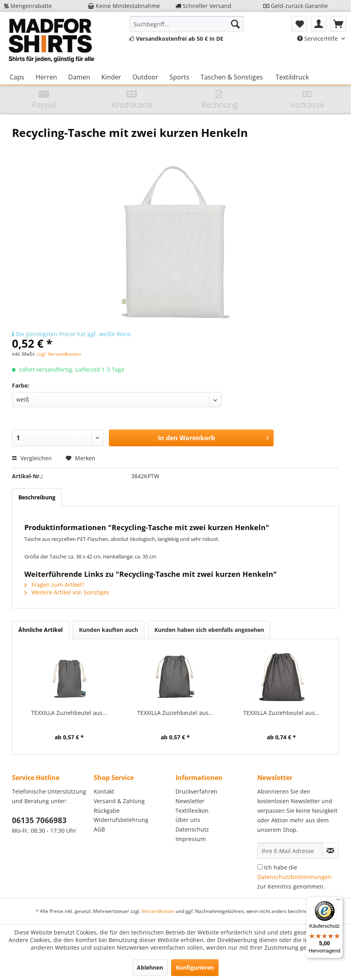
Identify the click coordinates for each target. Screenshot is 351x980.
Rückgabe (107, 811)
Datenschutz (192, 829)
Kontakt (104, 791)
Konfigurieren (195, 967)
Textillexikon (192, 811)
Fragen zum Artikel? (54, 585)
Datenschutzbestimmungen (294, 877)
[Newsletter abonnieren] (330, 851)
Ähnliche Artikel (40, 630)
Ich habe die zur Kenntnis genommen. (294, 877)
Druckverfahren (196, 791)
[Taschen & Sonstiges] (232, 77)
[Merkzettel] (299, 24)
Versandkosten (158, 911)
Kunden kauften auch (108, 630)
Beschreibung (37, 497)
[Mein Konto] (319, 24)
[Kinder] (111, 77)
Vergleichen (32, 458)
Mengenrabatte (28, 6)
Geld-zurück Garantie (296, 6)
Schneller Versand (203, 6)
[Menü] (338, 901)
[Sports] (179, 77)
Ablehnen (150, 967)
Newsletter (190, 801)
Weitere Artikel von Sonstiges (67, 592)
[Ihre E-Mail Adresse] (290, 851)
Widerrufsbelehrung (121, 820)
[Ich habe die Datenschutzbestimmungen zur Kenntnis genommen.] (260, 867)
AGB (99, 829)
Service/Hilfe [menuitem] (318, 39)
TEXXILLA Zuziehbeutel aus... (69, 713)
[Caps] (17, 77)
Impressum (191, 839)
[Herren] (46, 77)
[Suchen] (235, 24)
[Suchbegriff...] (187, 24)
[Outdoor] (145, 77)
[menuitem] (187, 24)
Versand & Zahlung (119, 801)
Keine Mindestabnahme (124, 6)
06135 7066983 (39, 820)
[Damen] (79, 77)
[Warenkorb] (338, 24)
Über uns (188, 820)
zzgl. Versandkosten (59, 354)
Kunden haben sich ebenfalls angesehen (209, 630)
